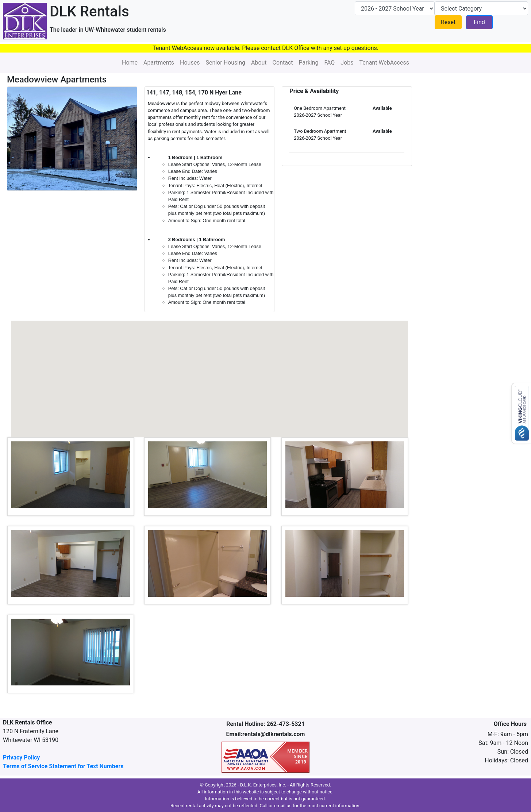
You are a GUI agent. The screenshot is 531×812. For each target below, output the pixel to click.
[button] (135, 377)
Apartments (159, 63)
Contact (283, 63)
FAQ (329, 63)
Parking (309, 63)
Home (130, 63)
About (259, 63)
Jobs (347, 63)
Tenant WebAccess (384, 63)
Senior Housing (225, 63)
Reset (448, 22)
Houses (190, 63)
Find (479, 22)
